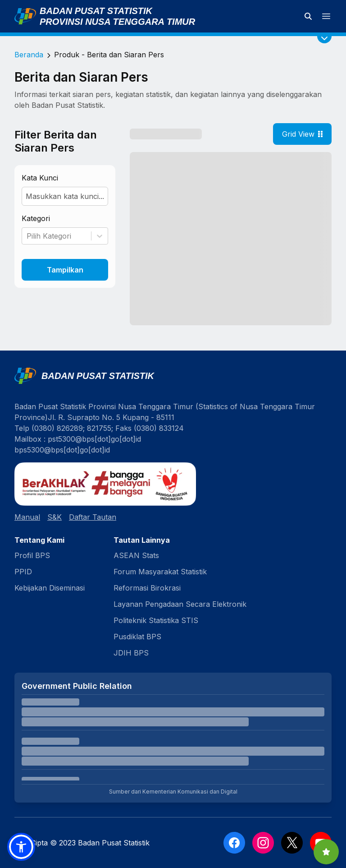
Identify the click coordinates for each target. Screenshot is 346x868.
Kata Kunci (40, 178)
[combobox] (28, 236)
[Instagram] (263, 843)
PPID (23, 572)
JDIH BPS (131, 653)
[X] (292, 843)
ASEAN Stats (136, 555)
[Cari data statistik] (308, 16)
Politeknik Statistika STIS (156, 620)
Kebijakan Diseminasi (50, 588)
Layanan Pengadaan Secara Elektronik (180, 604)
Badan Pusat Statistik (96, 11)
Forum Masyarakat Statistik (160, 572)
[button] (21, 847)
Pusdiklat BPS (137, 637)
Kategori (36, 218)
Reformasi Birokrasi (147, 588)
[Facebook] (234, 843)
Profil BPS (32, 555)
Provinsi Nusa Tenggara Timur (117, 22)
